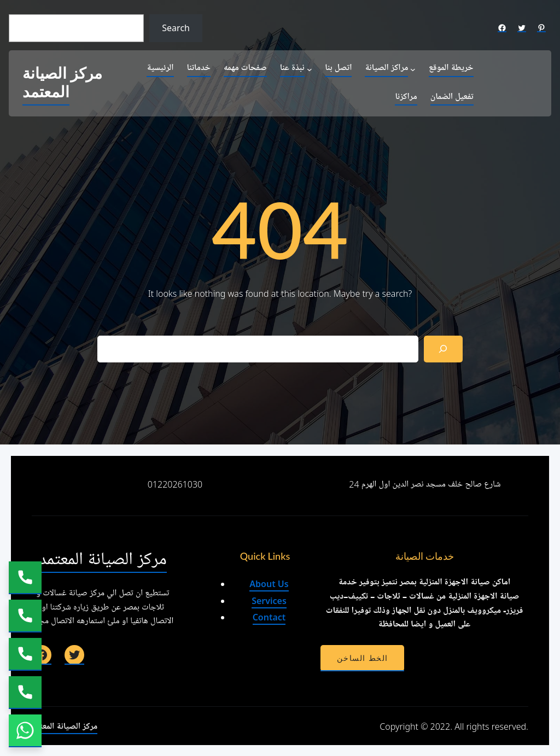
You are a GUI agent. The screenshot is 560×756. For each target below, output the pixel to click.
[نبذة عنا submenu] (310, 69)
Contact (269, 617)
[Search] (443, 349)
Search (176, 28)
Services (269, 601)
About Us (269, 584)
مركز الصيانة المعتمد (62, 83)
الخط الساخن (362, 658)
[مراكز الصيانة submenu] (413, 69)
